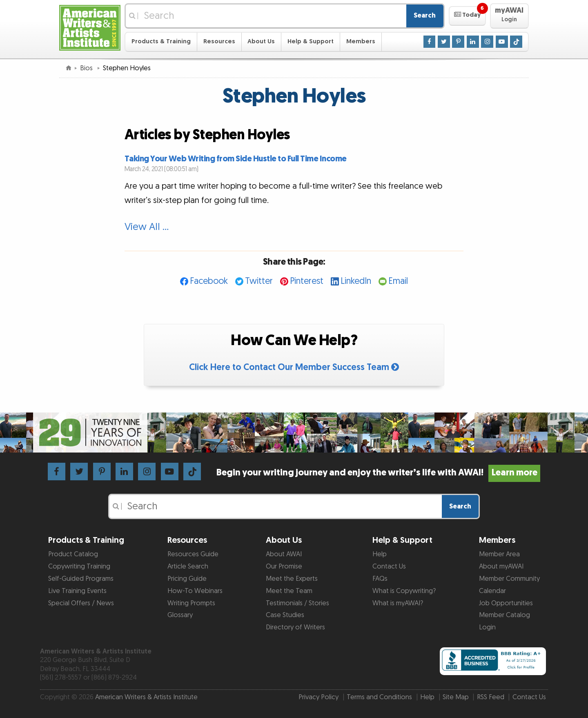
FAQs (380, 579)
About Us (261, 41)
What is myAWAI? (398, 603)
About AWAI (284, 554)
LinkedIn (356, 281)
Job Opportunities (506, 603)
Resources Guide (193, 554)
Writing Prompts (191, 603)
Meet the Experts (292, 579)
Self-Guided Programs (81, 579)
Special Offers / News (81, 603)
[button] (467, 16)
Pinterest (307, 281)
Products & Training (161, 41)
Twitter (259, 281)
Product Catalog (73, 554)
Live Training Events (77, 591)
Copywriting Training (79, 566)
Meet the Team (289, 591)
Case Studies (285, 615)
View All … (147, 227)
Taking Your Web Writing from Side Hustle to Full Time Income (236, 159)
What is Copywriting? (404, 591)
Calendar (492, 591)
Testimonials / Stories (297, 603)
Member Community (509, 579)
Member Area (499, 554)
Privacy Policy (318, 697)
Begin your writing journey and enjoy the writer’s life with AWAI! (378, 473)
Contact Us (389, 566)
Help (380, 554)
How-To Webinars (195, 591)
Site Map (456, 697)
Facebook (209, 281)
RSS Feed (491, 697)
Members (361, 41)
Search (425, 16)
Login (487, 627)
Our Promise (284, 566)
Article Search (188, 566)
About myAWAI (501, 566)
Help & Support (311, 41)
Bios (87, 68)
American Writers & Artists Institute (146, 697)
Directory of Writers (295, 627)
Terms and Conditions (379, 697)
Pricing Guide (187, 579)
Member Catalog (504, 615)
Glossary (180, 615)
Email (398, 281)
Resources (219, 41)
